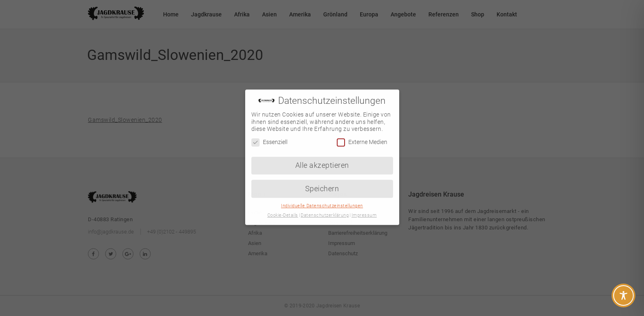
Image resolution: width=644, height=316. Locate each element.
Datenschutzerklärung (325, 209)
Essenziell (269, 136)
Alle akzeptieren (322, 159)
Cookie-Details (283, 209)
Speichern (322, 182)
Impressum (364, 209)
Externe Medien (362, 136)
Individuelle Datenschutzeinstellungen (322, 200)
